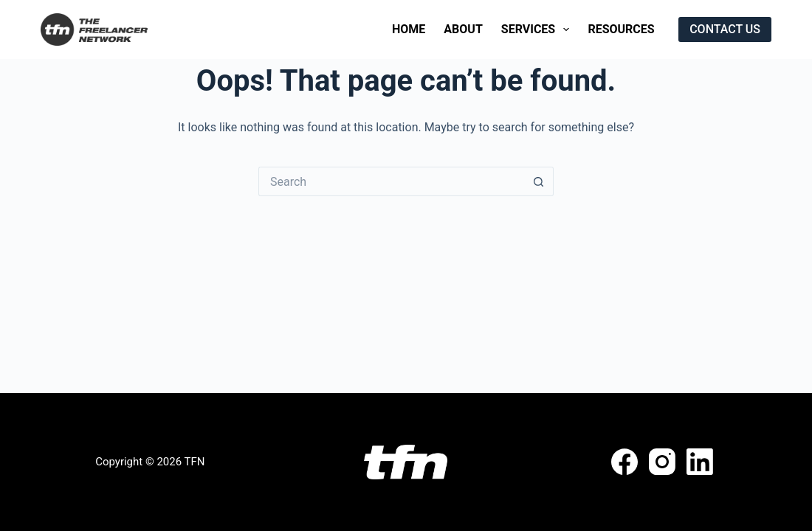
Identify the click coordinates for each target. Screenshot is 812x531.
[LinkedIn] (700, 462)
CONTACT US (725, 29)
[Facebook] (625, 462)
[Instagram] (662, 462)
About (463, 29)
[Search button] (539, 181)
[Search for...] (391, 181)
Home (409, 29)
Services (539, 29)
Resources (621, 29)
